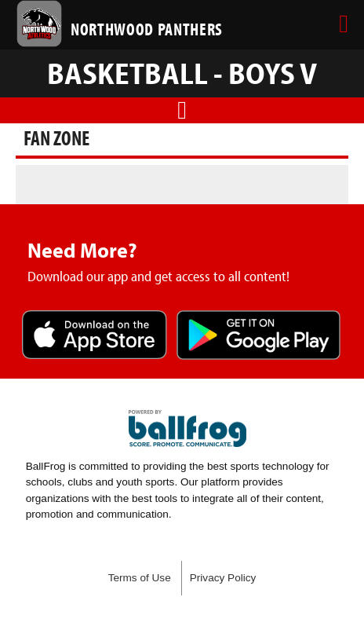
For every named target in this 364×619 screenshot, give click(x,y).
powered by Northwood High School (187, 429)
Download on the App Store (95, 336)
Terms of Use (140, 578)
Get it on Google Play (259, 336)
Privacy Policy (223, 578)
